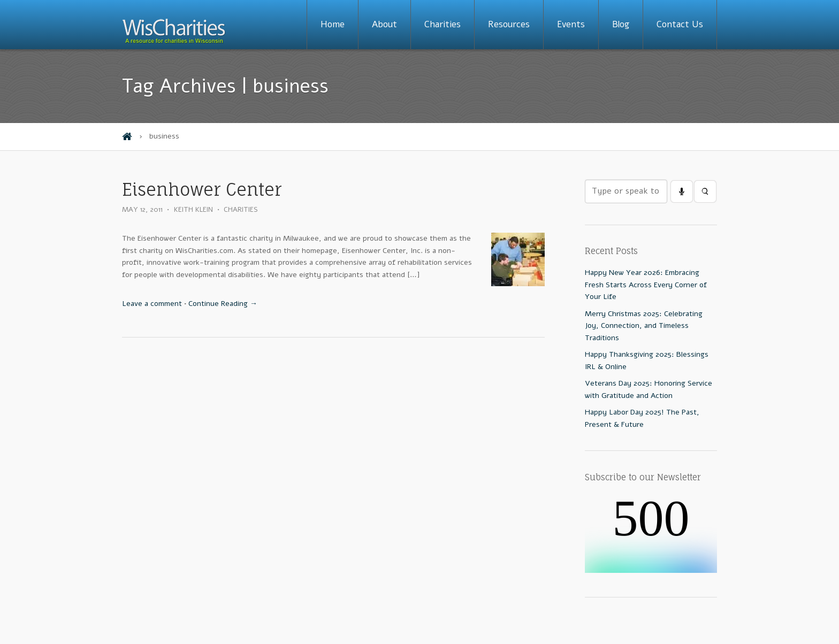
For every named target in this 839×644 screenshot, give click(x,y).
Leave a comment (152, 304)
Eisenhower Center (202, 190)
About (384, 24)
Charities (443, 24)
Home (333, 24)
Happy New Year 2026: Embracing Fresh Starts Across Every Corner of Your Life (646, 285)
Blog (621, 24)
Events (571, 24)
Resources (509, 24)
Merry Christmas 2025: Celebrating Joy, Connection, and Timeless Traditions (644, 326)
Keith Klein (193, 210)
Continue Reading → (223, 304)
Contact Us (680, 24)
